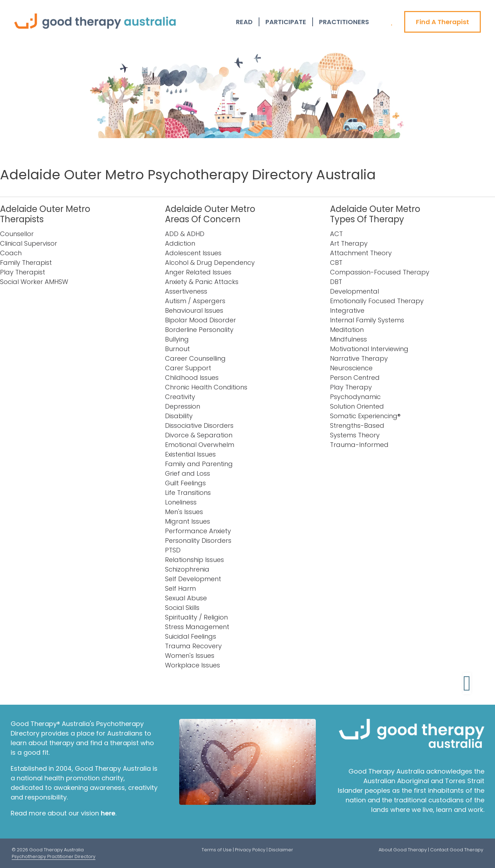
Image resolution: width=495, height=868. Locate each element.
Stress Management (197, 627)
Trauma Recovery (193, 646)
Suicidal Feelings (191, 636)
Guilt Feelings (185, 483)
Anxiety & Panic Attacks (202, 282)
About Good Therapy (403, 850)
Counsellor (17, 234)
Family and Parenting (199, 464)
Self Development (193, 579)
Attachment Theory (361, 253)
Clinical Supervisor (29, 243)
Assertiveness (186, 291)
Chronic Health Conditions (206, 387)
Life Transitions (188, 493)
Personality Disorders (198, 541)
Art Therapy (349, 243)
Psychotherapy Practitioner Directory (54, 856)
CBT (336, 263)
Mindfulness (348, 339)
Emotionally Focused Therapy (377, 301)
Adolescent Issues (193, 253)
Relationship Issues (194, 560)
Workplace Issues (192, 665)
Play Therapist (23, 272)
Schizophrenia (187, 569)
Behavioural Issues (194, 310)
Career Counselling (195, 358)
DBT (336, 282)
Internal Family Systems (367, 320)
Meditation (347, 330)
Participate (286, 22)
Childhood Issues (192, 378)
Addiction (180, 243)
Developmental (354, 291)
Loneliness (181, 502)
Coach (11, 253)
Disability (179, 416)
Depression (183, 406)
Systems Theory (355, 435)
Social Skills (182, 608)
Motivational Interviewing (369, 349)
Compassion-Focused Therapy (380, 272)
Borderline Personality (199, 330)
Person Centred (355, 378)
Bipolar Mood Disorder (200, 320)
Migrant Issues (188, 521)
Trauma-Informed (359, 445)
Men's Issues (184, 512)
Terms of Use (217, 850)
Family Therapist (26, 263)
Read (244, 22)
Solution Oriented (357, 406)
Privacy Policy (250, 850)
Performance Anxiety (198, 531)
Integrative (347, 310)
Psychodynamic (355, 397)
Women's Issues (190, 656)
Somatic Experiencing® (365, 416)
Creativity (180, 397)
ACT (336, 234)
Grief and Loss (188, 473)
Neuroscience (351, 368)
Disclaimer (281, 850)
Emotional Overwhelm (200, 445)
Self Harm (180, 588)
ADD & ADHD (185, 234)
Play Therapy (351, 387)
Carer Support (188, 368)
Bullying (177, 339)
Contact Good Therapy (457, 850)
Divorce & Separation (199, 435)
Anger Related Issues (198, 272)
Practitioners (344, 22)
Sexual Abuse (186, 598)
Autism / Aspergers (195, 301)
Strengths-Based (357, 425)
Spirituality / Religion (196, 617)
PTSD (173, 550)
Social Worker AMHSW (34, 282)
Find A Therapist (442, 22)
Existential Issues (190, 454)
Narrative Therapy (359, 358)
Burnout (177, 349)
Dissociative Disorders (199, 425)
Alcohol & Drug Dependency (210, 263)
